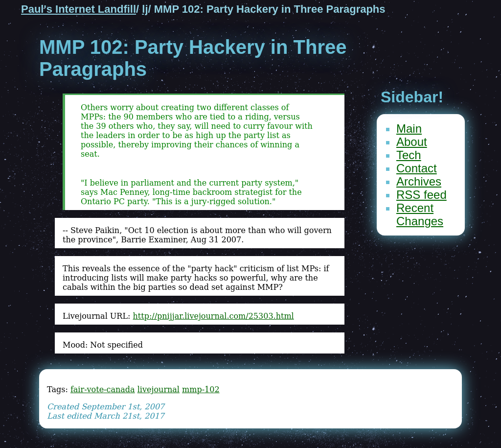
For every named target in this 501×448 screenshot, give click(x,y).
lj (145, 9)
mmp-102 (201, 389)
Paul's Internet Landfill (79, 9)
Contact (417, 168)
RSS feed (421, 195)
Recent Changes (420, 214)
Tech (409, 155)
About (412, 142)
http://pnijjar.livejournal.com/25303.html (213, 316)
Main (409, 129)
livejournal (159, 389)
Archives (419, 181)
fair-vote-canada (103, 389)
